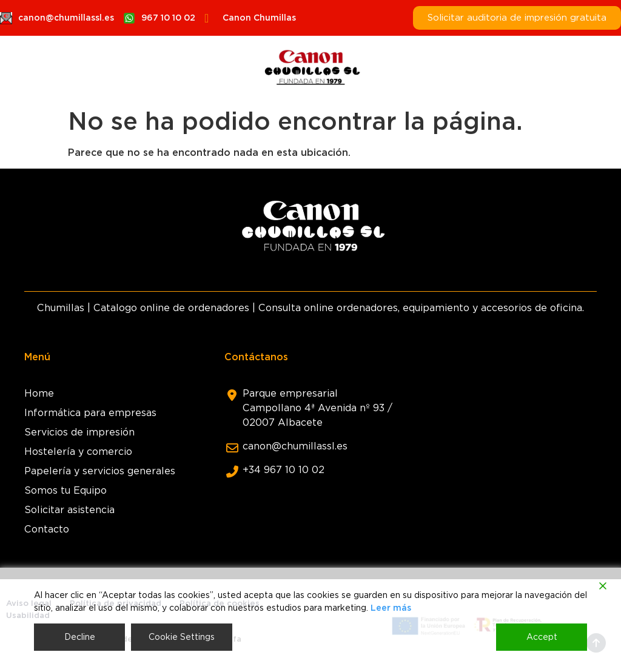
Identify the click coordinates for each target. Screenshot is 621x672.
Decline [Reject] (80, 637)
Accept (542, 637)
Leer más (391, 608)
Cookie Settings (182, 637)
